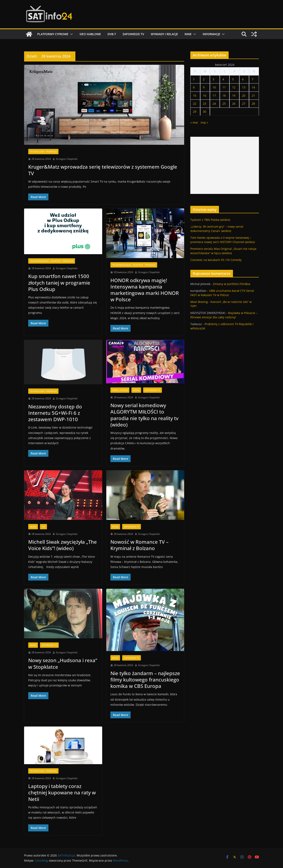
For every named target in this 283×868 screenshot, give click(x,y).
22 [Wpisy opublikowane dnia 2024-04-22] (195, 104)
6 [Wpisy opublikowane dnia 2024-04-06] (243, 79)
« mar (194, 122)
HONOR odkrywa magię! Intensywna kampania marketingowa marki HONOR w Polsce (145, 290)
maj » (204, 122)
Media (136, 390)
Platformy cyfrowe (53, 34)
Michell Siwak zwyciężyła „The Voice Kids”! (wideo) (63, 545)
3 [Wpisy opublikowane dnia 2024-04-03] (213, 79)
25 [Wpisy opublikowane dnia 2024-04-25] (224, 104)
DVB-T (112, 34)
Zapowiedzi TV (133, 34)
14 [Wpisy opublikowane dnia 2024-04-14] (253, 87)
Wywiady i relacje (164, 34)
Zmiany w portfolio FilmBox (232, 284)
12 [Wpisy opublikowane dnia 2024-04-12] (234, 87)
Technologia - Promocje (43, 152)
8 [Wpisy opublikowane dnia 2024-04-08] (194, 87)
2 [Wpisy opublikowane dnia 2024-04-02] (204, 79)
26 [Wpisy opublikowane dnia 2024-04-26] (234, 104)
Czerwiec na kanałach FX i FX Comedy (216, 260)
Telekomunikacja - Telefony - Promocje (52, 261)
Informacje (211, 34)
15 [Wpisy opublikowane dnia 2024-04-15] (195, 96)
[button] (71, 34)
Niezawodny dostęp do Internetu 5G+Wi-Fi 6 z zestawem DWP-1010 (55, 413)
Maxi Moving (199, 302)
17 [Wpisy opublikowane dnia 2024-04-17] (214, 96)
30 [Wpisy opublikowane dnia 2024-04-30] (205, 112)
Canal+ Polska (120, 390)
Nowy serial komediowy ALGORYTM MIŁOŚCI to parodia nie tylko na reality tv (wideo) (144, 415)
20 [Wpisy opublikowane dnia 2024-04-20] (244, 96)
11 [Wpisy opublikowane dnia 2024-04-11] (224, 87)
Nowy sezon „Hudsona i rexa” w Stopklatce (63, 663)
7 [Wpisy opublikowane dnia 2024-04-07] (253, 79)
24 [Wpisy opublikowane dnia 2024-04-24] (214, 104)
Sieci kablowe (90, 34)
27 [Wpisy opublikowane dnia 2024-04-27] (244, 104)
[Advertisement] (225, 165)
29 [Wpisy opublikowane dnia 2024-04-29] (195, 112)
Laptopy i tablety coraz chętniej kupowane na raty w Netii (62, 792)
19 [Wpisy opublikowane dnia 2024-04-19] (234, 96)
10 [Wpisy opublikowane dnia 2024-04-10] (214, 87)
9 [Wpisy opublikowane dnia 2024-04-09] (204, 87)
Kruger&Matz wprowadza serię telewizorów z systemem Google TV (103, 170)
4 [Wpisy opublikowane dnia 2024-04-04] (223, 79)
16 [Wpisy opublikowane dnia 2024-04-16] (205, 96)
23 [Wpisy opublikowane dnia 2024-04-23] (205, 104)
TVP (43, 527)
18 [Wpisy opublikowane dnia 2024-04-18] (224, 96)
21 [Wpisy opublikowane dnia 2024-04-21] (253, 96)
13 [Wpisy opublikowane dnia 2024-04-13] (244, 87)
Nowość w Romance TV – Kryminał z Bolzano (139, 545)
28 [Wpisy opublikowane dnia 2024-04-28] (253, 104)
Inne (188, 34)
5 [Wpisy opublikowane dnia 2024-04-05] (233, 79)
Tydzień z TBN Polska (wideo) (210, 220)
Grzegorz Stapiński (67, 159)
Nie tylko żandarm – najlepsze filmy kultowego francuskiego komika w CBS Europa (145, 680)
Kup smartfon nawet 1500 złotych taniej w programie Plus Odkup (59, 282)
